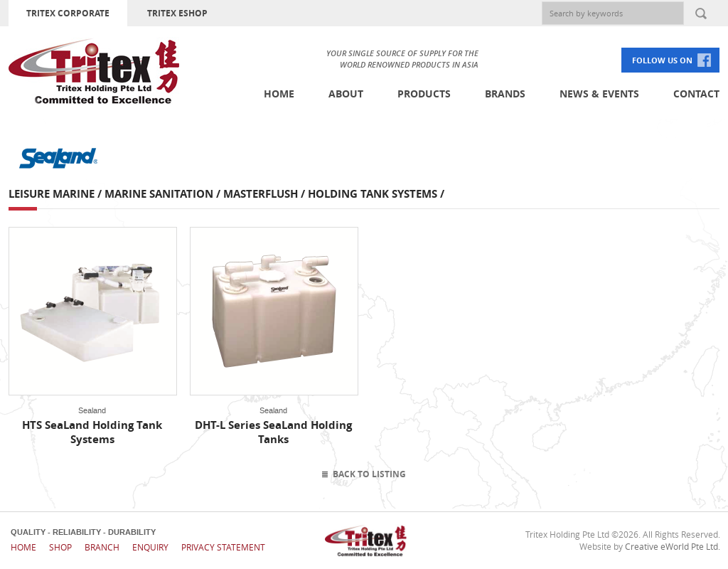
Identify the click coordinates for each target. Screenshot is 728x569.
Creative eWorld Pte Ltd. (673, 546)
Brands (505, 94)
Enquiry (150, 547)
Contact (696, 94)
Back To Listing (369, 474)
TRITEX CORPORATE (68, 13)
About (346, 94)
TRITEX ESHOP (177, 13)
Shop (60, 547)
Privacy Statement (223, 547)
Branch (102, 547)
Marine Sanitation (159, 194)
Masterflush (261, 194)
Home (279, 94)
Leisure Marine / (57, 194)
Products (424, 94)
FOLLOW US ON (662, 60)
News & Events (599, 94)
